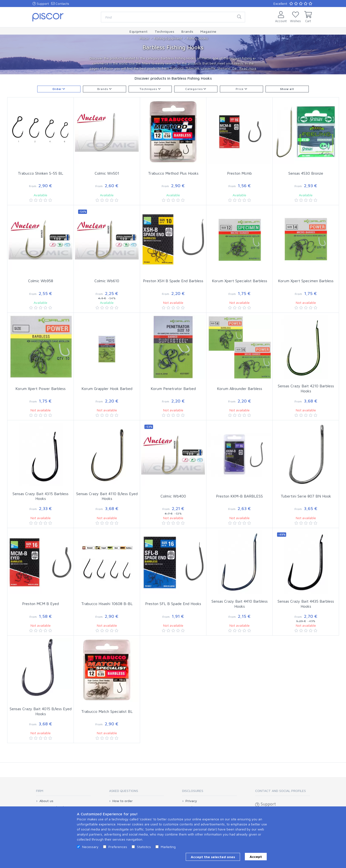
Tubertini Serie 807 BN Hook (306, 496)
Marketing (168, 847)
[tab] (63, 792)
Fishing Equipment (168, 38)
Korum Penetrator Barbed (173, 389)
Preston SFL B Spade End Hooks (173, 604)
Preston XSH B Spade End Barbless (173, 281)
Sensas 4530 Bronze (306, 173)
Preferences (118, 847)
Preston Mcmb (239, 173)
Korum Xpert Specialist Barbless (240, 281)
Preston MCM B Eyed (40, 604)
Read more (248, 68)
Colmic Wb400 (173, 496)
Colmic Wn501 (107, 173)
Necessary (90, 847)
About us (46, 801)
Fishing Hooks (197, 38)
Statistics (144, 847)
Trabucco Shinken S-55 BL (40, 173)
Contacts (60, 3)
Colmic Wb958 (41, 281)
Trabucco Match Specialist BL (107, 711)
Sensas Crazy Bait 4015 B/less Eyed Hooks (41, 711)
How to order (123, 801)
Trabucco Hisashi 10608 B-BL (107, 604)
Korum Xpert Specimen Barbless (306, 281)
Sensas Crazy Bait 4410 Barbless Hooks (240, 604)
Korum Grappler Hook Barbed (107, 389)
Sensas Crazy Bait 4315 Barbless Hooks (40, 496)
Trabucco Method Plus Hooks (173, 173)
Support (41, 3)
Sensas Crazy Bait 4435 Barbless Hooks (306, 604)
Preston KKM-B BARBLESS (239, 496)
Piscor (144, 38)
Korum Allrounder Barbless (240, 389)
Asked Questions (124, 791)
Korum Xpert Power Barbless (40, 389)
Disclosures (193, 791)
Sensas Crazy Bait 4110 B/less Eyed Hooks (107, 496)
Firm (40, 791)
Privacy (191, 801)
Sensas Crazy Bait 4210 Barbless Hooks (306, 388)
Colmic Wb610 (107, 281)
